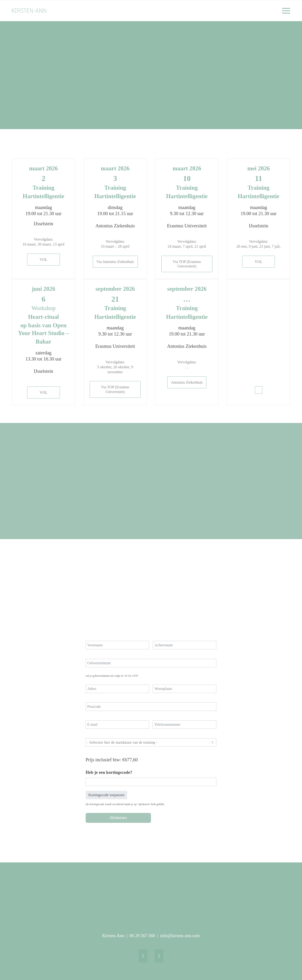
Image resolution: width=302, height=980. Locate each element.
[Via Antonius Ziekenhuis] (115, 262)
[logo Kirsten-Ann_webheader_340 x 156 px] (34, 11)
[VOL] (44, 260)
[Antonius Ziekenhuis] (187, 382)
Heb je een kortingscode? (109, 772)
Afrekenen (118, 818)
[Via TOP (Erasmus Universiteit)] (187, 264)
